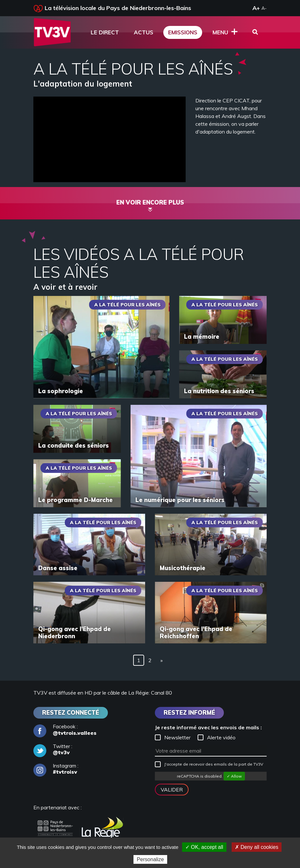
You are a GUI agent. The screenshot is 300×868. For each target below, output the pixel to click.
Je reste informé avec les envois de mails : (208, 727)
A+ (256, 8)
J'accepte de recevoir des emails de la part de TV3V (209, 764)
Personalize (150, 859)
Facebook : (65, 730)
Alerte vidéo (217, 737)
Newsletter (173, 737)
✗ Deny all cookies (257, 847)
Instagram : (56, 769)
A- (264, 8)
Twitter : (53, 749)
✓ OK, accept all (204, 847)
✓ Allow (234, 776)
